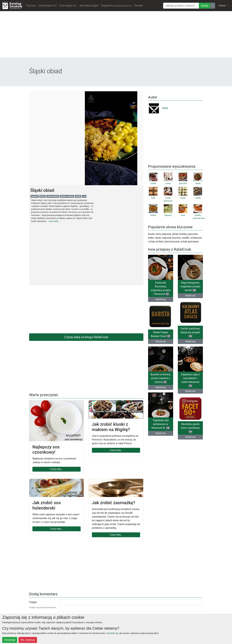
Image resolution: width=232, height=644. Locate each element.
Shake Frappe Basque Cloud (161, 334)
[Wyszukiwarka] (181, 6)
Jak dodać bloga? (89, 6)
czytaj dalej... (54, 221)
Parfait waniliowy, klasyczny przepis (190, 332)
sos (84, 196)
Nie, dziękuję (28, 640)
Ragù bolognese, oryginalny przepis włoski (190, 286)
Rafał (158, 108)
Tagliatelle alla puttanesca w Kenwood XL (161, 424)
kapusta (35, 196)
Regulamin (116, 6)
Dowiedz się (112, 633)
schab (78, 196)
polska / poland (67, 196)
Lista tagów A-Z (68, 6)
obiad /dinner (53, 196)
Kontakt (139, 6)
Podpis (33, 602)
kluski (42, 196)
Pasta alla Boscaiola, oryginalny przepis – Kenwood (161, 288)
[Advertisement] (116, 36)
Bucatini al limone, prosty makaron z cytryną (161, 378)
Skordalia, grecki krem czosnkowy (190, 428)
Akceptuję (10, 640)
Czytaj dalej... (57, 469)
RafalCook (161, 299)
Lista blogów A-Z (47, 6)
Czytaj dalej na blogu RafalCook (86, 337)
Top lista (31, 6)
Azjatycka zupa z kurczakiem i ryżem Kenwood (190, 380)
